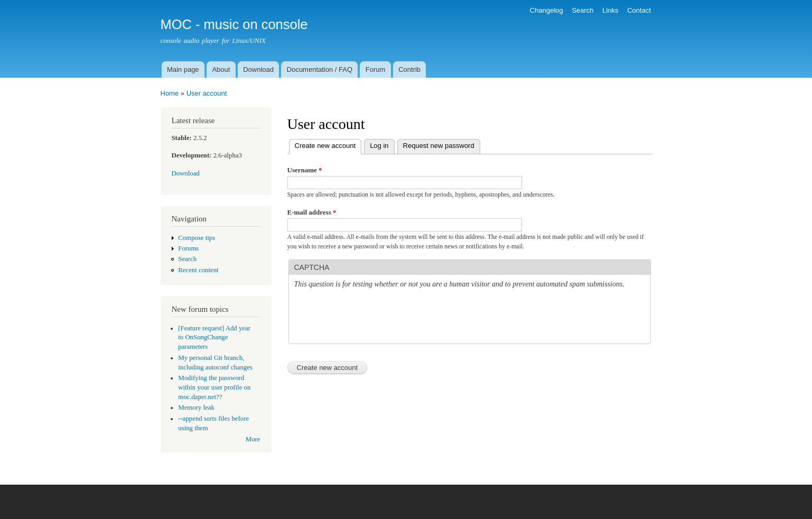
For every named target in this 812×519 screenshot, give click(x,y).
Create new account (328, 145)
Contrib (409, 69)
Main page (183, 69)
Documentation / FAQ (320, 69)
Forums (188, 248)
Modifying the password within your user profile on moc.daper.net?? (214, 387)
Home (170, 93)
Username (305, 170)
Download (258, 69)
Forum (376, 69)
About (221, 69)
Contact (639, 10)
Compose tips (197, 238)
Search (582, 10)
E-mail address (312, 212)
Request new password (439, 146)
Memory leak (196, 407)
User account (207, 93)
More (253, 439)
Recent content (198, 270)
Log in (379, 146)
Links (610, 10)
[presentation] (375, 318)
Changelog (547, 10)
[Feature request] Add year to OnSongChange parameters (214, 338)
